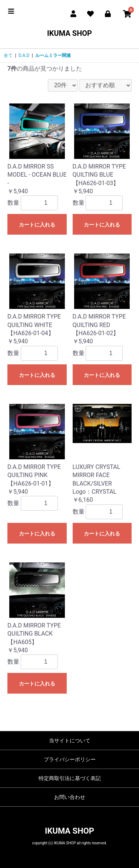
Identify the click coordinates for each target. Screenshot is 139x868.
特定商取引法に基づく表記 (70, 778)
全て (8, 55)
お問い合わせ (70, 797)
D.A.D (24, 55)
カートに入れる (37, 225)
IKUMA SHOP (69, 33)
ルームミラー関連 (53, 55)
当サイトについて (70, 741)
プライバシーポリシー (70, 759)
